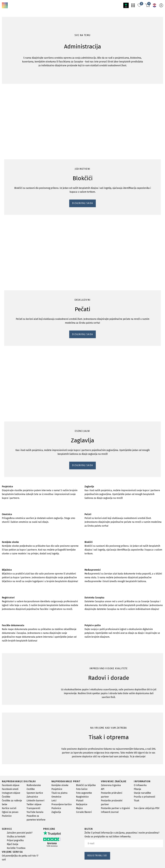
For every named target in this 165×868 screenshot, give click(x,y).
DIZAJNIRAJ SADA (16, 69)
